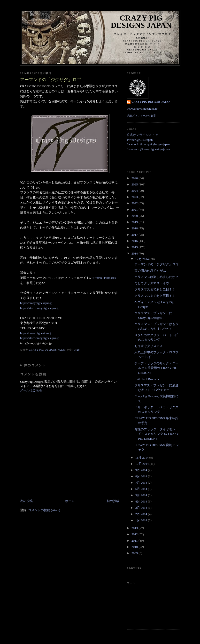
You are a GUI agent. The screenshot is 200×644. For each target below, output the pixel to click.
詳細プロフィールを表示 (141, 116)
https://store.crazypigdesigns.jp (40, 308)
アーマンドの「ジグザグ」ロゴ (156, 264)
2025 (135, 184)
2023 (135, 197)
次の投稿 (26, 501)
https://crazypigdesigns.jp (36, 303)
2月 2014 (142, 514)
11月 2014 (142, 457)
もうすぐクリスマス (149, 346)
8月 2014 (142, 476)
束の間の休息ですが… (150, 271)
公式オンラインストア (142, 135)
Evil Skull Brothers (146, 379)
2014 (135, 253)
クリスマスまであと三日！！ (155, 296)
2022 (135, 203)
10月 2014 (142, 464)
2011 (135, 541)
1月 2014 (142, 520)
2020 (135, 216)
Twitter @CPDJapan (140, 140)
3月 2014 (142, 508)
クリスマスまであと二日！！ (155, 289)
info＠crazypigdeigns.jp (142, 53)
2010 (135, 547)
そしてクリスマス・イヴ (152, 283)
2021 (135, 209)
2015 (135, 247)
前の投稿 (113, 501)
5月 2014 (142, 495)
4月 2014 (142, 501)
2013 (135, 528)
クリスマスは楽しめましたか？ (156, 277)
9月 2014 (142, 470)
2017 (135, 235)
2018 (135, 228)
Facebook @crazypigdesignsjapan (148, 144)
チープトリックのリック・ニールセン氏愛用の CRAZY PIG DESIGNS (156, 368)
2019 (135, 222)
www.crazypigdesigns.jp (142, 109)
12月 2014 (142, 259)
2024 (135, 191)
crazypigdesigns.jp (142, 50)
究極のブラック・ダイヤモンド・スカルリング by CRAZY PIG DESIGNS (156, 434)
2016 (135, 241)
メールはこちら (31, 390)
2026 (135, 178)
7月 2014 (142, 483)
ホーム (70, 501)
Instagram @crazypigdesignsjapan (148, 149)
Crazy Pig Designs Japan (141, 21)
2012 (135, 534)
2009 (135, 553)
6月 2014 (142, 489)
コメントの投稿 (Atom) (44, 510)
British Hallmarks (104, 278)
